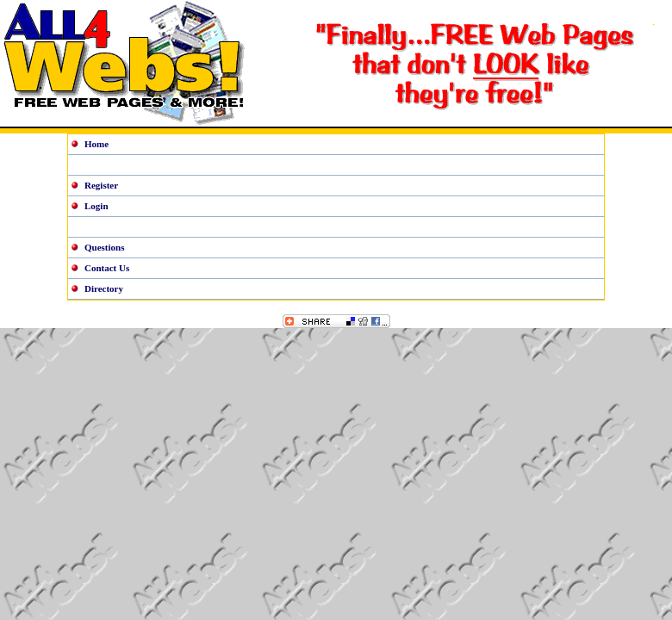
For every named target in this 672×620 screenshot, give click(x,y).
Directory (104, 288)
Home (96, 144)
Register (101, 185)
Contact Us (107, 268)
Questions (104, 247)
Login (96, 206)
